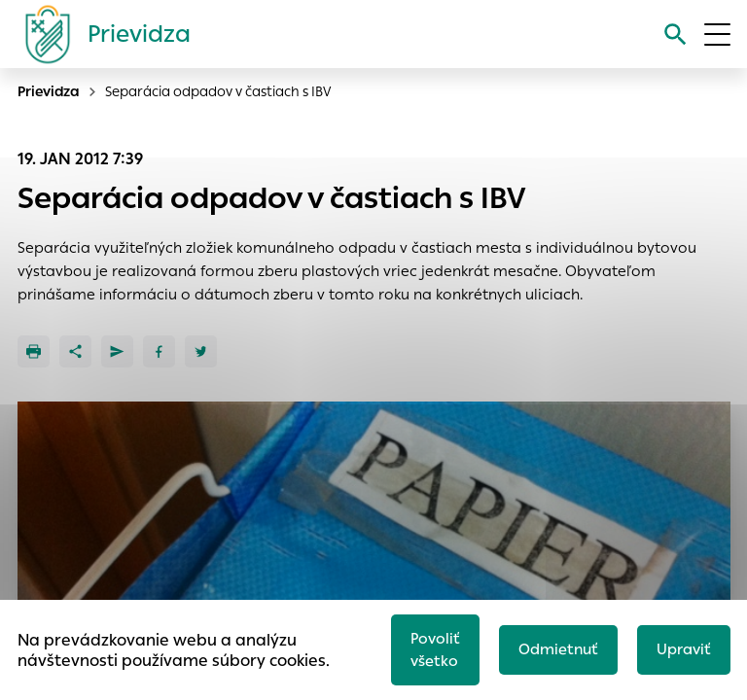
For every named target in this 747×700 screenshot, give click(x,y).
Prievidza (49, 91)
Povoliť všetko (435, 649)
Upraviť (684, 649)
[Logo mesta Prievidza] (100, 34)
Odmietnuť (558, 649)
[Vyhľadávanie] (676, 35)
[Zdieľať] (75, 351)
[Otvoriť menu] (717, 35)
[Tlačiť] (34, 351)
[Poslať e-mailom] (117, 351)
